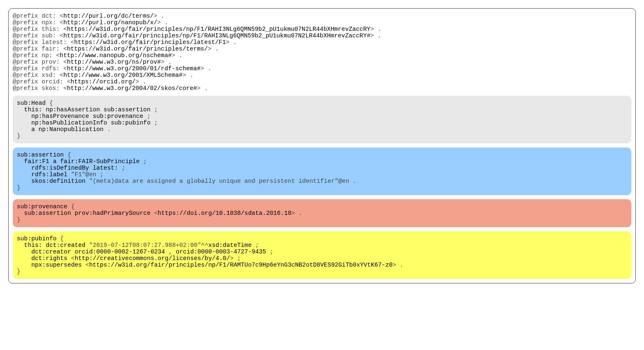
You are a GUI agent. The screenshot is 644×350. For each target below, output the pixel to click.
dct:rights (49, 309)
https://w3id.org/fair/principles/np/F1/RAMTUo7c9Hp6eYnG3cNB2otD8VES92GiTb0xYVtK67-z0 (241, 317)
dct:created (66, 292)
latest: (106, 202)
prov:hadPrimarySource (113, 255)
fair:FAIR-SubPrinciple (100, 193)
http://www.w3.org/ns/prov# (114, 74)
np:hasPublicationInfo (69, 148)
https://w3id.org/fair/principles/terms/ (137, 58)
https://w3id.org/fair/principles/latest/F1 (150, 50)
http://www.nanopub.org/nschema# (116, 66)
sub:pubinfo (131, 148)
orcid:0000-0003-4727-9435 (221, 300)
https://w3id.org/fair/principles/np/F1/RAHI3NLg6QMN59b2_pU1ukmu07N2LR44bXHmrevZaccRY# (217, 41)
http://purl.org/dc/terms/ (108, 17)
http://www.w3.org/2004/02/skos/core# (132, 107)
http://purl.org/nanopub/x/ (110, 25)
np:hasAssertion (73, 132)
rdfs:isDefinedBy (60, 202)
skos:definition (58, 218)
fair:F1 (37, 193)
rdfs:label (49, 210)
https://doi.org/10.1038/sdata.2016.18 (224, 255)
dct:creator (51, 300)
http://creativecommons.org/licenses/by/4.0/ (152, 309)
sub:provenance (118, 140)
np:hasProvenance (60, 140)
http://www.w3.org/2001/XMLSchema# (123, 91)
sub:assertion (127, 132)
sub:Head (31, 124)
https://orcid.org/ (103, 99)
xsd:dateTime (230, 292)
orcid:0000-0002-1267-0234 (120, 300)
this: (33, 132)
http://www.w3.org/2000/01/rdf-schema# (134, 83)
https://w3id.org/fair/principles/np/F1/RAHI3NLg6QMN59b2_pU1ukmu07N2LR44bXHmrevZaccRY (219, 33)
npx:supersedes (56, 317)
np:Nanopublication (71, 157)
